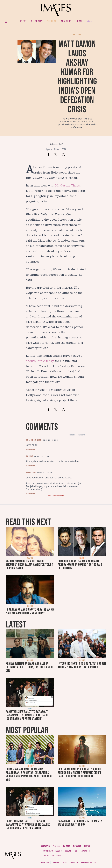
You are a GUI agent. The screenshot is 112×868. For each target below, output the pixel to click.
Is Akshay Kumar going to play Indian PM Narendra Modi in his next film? (30, 611)
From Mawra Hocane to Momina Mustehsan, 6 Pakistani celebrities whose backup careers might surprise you (29, 775)
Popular (81, 435)
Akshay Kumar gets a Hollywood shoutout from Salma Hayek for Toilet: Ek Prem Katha (30, 565)
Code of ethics (71, 851)
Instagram (77, 846)
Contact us (46, 846)
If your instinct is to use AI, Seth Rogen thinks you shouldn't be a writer (82, 665)
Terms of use (85, 851)
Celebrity (37, 21)
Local (79, 21)
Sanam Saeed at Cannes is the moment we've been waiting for (81, 823)
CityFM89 (55, 863)
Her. (89, 21)
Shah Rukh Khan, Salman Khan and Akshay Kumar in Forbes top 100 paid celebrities (80, 565)
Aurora (65, 863)
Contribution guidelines (53, 856)
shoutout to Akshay (40, 361)
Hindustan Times (68, 185)
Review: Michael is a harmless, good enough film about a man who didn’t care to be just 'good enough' (79, 773)
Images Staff (58, 144)
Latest (23, 21)
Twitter (67, 846)
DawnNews (74, 863)
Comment (66, 21)
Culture (52, 21)
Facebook (57, 846)
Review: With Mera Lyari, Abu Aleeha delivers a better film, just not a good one (30, 667)
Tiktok (87, 846)
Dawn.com (45, 863)
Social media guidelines (53, 851)
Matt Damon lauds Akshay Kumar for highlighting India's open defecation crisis (77, 77)
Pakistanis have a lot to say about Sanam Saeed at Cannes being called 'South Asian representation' (28, 715)
